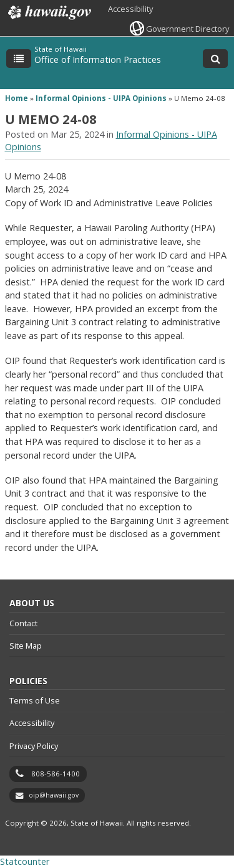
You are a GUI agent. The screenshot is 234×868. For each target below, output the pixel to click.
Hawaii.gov (48, 12)
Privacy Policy (34, 746)
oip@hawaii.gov (54, 795)
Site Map (26, 646)
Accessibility (130, 9)
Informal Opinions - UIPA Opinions (101, 98)
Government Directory (188, 29)
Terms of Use (35, 700)
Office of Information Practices (98, 60)
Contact (23, 623)
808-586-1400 (56, 774)
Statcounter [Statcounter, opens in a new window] (25, 861)
